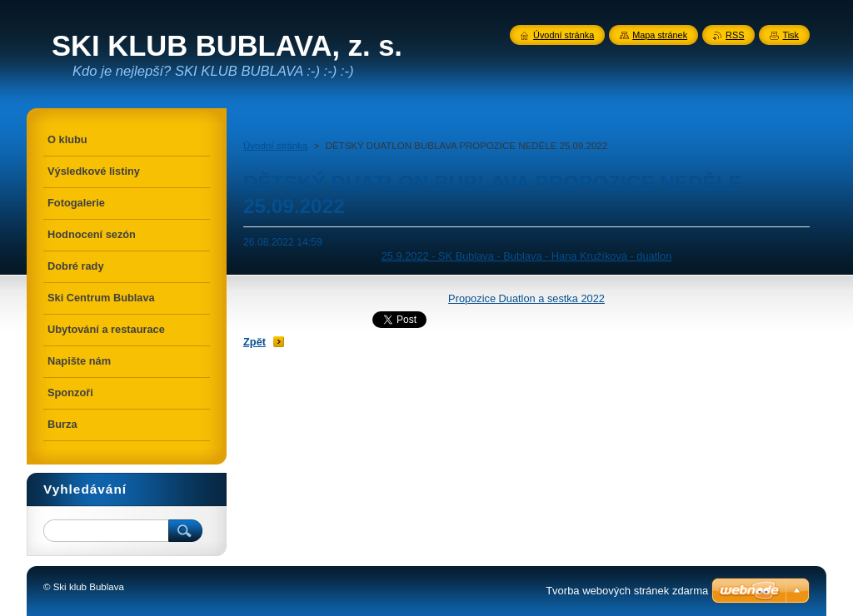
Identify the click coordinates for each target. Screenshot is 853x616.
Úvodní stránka (275, 146)
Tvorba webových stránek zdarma (627, 591)
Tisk (791, 35)
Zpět (254, 342)
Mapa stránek (660, 35)
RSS (735, 35)
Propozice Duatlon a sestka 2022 (526, 298)
